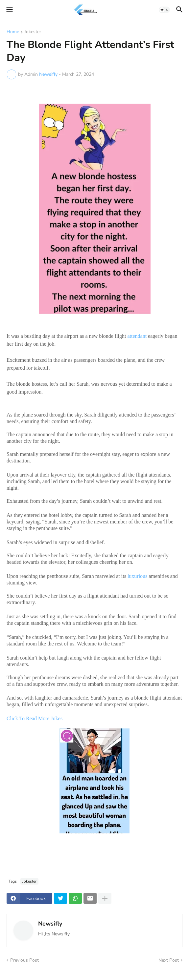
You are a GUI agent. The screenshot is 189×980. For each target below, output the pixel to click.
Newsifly (50, 924)
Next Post (169, 960)
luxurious (137, 576)
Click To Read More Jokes (35, 718)
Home (13, 32)
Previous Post (24, 960)
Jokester (33, 32)
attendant (137, 336)
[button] (9, 10)
